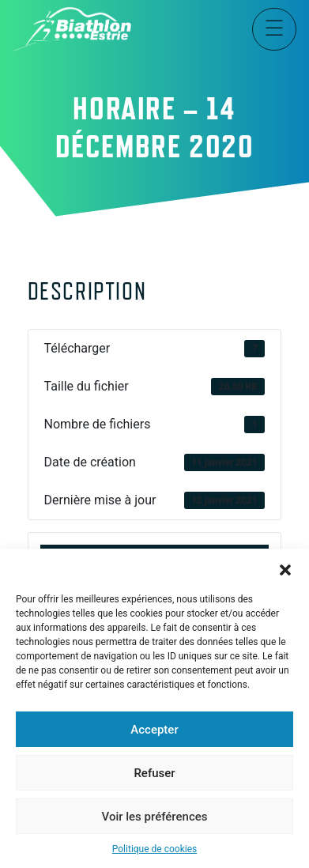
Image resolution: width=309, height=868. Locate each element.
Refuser (154, 773)
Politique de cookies (154, 849)
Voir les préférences (155, 817)
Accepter (154, 730)
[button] (285, 568)
